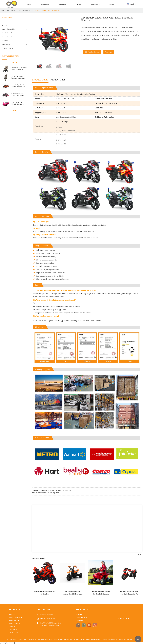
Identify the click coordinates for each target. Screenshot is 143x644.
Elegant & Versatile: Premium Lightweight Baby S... (18, 77)
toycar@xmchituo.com (48, 619)
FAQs (79, 4)
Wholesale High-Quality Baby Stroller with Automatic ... (19, 68)
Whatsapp (109, 52)
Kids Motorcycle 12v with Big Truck (48, 493)
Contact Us (96, 4)
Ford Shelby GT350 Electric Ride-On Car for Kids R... (18, 86)
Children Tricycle (7, 48)
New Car (4, 25)
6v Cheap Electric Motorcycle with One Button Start (55, 490)
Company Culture (82, 618)
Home (29, 4)
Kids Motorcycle (25, 11)
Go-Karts (5, 41)
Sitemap (50, 639)
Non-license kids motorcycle (49, 11)
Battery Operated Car (9, 29)
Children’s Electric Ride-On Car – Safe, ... (19, 94)
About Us (63, 4)
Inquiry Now (123, 618)
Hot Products (42, 639)
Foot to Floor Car (7, 37)
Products (46, 4)
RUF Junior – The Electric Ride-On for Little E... (18, 103)
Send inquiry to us (94, 52)
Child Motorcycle (70, 639)
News (112, 4)
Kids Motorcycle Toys (83, 639)
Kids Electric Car (96, 639)
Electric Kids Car (58, 639)
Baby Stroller (6, 44)
